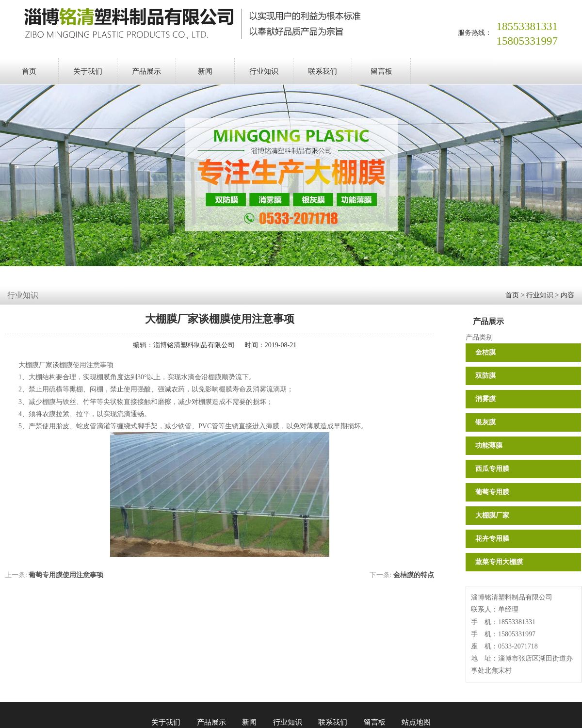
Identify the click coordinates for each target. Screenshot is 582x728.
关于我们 (88, 71)
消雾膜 (485, 399)
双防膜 (485, 376)
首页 (29, 71)
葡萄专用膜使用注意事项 (66, 575)
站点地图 (416, 722)
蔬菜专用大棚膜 (499, 562)
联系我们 (323, 71)
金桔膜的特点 (414, 575)
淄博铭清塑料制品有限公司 (194, 345)
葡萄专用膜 (492, 492)
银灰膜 (485, 422)
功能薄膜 (489, 445)
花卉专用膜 (492, 539)
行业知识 (264, 71)
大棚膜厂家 (492, 515)
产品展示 (146, 71)
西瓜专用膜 (492, 469)
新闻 (205, 71)
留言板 (381, 71)
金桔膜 (485, 352)
